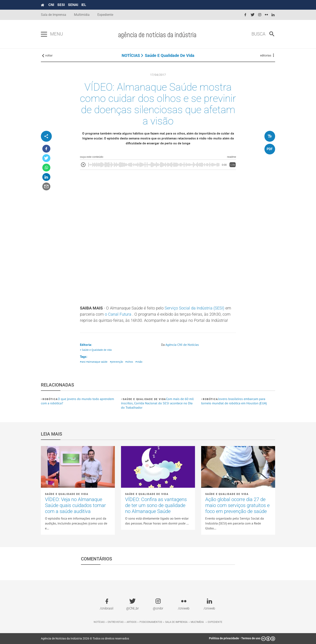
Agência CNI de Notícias (182, 345)
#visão (139, 362)
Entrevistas (116, 622)
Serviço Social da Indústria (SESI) (195, 308)
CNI (51, 5)
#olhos (129, 362)
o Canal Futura (119, 314)
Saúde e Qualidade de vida (170, 55)
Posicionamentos (151, 622)
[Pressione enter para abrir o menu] (44, 34)
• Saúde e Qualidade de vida (96, 350)
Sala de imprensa (176, 622)
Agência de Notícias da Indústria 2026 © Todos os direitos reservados (85, 638)
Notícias (99, 622)
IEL (84, 5)
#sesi (83, 362)
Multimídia (82, 15)
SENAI (73, 5)
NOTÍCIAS (131, 55)
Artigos (131, 622)
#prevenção (116, 362)
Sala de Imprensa (54, 15)
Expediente (105, 15)
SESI (61, 5)
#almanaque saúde (97, 362)
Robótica (50, 399)
